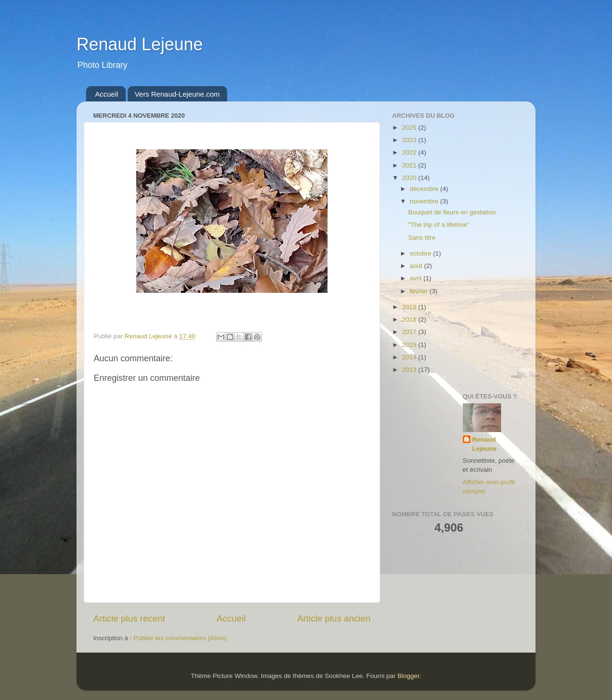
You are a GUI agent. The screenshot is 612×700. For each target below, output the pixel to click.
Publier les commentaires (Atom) (180, 638)
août (417, 266)
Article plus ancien (334, 618)
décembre (425, 189)
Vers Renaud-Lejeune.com (177, 94)
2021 (410, 165)
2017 (410, 332)
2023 (410, 140)
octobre (421, 253)
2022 (410, 152)
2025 (410, 128)
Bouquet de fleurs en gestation (452, 212)
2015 (410, 345)
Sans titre (422, 238)
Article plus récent (129, 618)
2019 (410, 307)
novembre (425, 201)
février (420, 291)
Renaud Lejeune (140, 44)
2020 (410, 178)
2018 (410, 319)
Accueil (107, 94)
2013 (410, 370)
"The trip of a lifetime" (439, 225)
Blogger (408, 676)
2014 (410, 357)
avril (417, 278)
